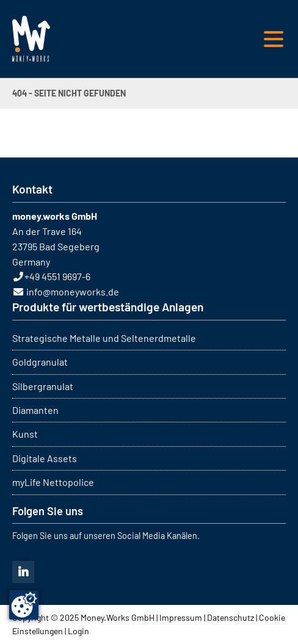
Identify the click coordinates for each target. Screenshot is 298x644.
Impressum (181, 617)
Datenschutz (231, 617)
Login (78, 631)
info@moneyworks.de (73, 291)
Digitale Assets (45, 458)
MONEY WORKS (31, 39)
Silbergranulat (43, 386)
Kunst (25, 434)
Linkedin (23, 572)
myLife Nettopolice (53, 482)
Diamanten (35, 410)
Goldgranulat (40, 362)
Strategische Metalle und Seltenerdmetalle (104, 338)
